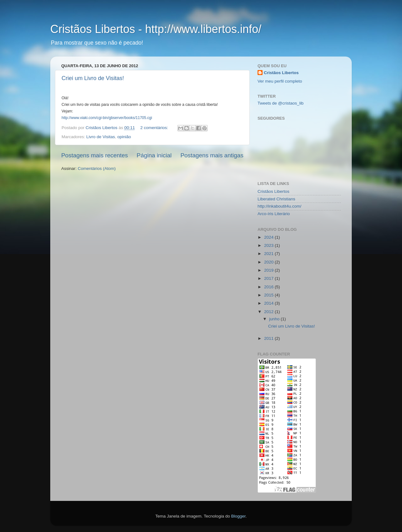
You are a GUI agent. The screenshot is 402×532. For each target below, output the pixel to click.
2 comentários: (155, 128)
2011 (269, 338)
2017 (269, 278)
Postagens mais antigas (212, 155)
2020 (269, 262)
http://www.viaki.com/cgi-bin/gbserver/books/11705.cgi (107, 118)
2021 (269, 254)
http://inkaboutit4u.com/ (280, 206)
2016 (269, 287)
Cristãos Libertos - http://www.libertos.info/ (156, 29)
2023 (269, 245)
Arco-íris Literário (274, 214)
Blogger (238, 516)
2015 (269, 295)
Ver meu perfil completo (280, 81)
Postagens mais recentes (95, 155)
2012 (269, 312)
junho (275, 319)
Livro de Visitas (101, 137)
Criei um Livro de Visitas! (93, 78)
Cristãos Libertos (281, 73)
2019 (269, 270)
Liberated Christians (276, 199)
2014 (269, 303)
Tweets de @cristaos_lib (281, 103)
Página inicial (154, 155)
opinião (124, 137)
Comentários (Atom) (97, 168)
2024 (269, 237)
